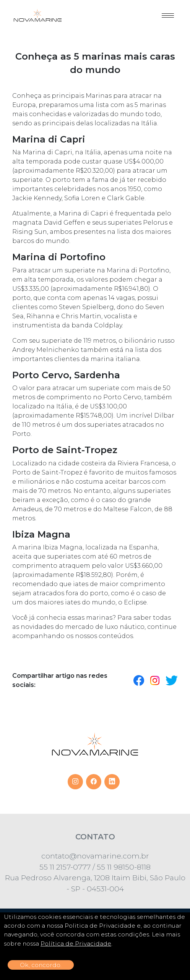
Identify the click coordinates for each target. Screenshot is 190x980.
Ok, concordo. (41, 965)
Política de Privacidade (76, 944)
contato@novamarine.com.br (95, 856)
